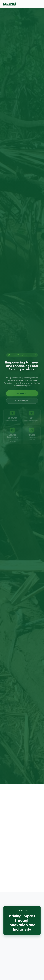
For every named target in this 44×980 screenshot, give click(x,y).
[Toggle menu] (40, 4)
